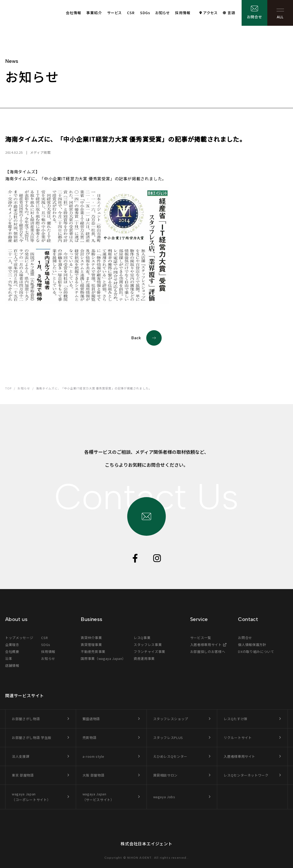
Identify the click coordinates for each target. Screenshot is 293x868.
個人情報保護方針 (252, 645)
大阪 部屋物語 (94, 775)
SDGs (145, 13)
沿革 (9, 658)
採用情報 (183, 13)
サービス (115, 13)
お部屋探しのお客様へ (208, 652)
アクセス (210, 13)
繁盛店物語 (91, 719)
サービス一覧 (201, 638)
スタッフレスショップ (171, 719)
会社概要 (12, 652)
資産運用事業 (144, 658)
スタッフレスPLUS (168, 738)
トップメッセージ (19, 638)
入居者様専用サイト (206, 645)
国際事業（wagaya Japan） (103, 658)
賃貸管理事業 (91, 645)
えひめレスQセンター (170, 756)
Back (146, 338)
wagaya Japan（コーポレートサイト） (31, 797)
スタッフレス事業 (148, 645)
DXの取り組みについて (256, 652)
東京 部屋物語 (23, 775)
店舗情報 (12, 665)
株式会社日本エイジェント (146, 844)
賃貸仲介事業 (91, 638)
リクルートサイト (238, 738)
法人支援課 (21, 756)
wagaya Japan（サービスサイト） (98, 797)
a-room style (93, 756)
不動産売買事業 (93, 652)
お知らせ (162, 13)
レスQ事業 (142, 638)
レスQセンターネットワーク (246, 775)
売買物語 (90, 738)
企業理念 (12, 645)
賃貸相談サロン (166, 775)
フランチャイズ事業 (149, 652)
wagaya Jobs (164, 797)
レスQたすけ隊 (236, 719)
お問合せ (254, 17)
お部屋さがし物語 (26, 719)
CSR (131, 13)
